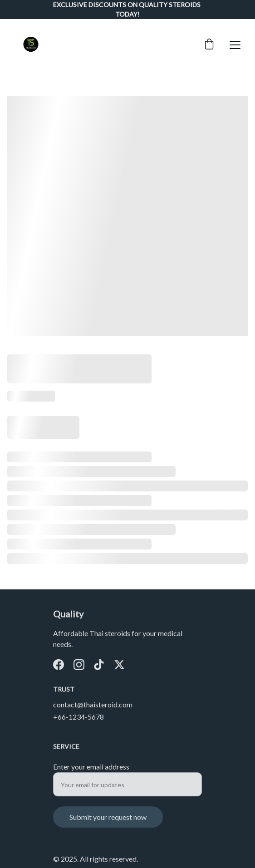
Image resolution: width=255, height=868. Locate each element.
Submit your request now (108, 821)
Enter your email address (91, 770)
